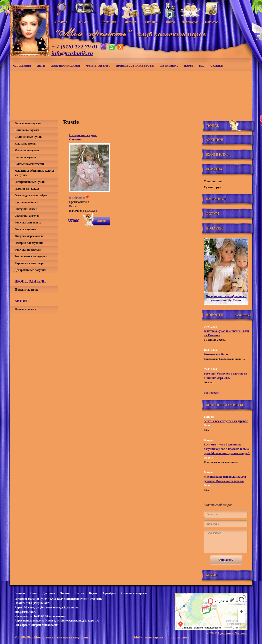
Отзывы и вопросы (134, 593)
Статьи (79, 593)
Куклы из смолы (25, 144)
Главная (20, 593)
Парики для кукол (27, 189)
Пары (188, 66)
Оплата (65, 593)
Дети (41, 66)
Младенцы (22, 66)
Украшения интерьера (29, 263)
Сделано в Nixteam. (233, 633)
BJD (202, 66)
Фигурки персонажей (29, 236)
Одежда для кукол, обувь (31, 195)
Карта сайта (180, 637)
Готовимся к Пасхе (216, 354)
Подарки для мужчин (29, 243)
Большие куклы (25, 157)
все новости (212, 393)
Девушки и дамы (66, 66)
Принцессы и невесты (135, 66)
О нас (34, 593)
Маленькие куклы (27, 150)
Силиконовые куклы (29, 137)
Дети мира (169, 66)
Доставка (49, 593)
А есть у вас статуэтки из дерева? (226, 421)
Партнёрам (109, 593)
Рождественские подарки (31, 256)
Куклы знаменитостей (29, 164)
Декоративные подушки (30, 270)
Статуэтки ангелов (27, 216)
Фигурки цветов (25, 229)
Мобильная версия (148, 637)
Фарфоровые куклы (28, 123)
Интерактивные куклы (30, 182)
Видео (93, 593)
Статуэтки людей (26, 209)
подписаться (243, 315)
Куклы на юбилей (26, 202)
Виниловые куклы (27, 130)
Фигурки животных (28, 222)
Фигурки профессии (28, 250)
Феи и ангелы (98, 66)
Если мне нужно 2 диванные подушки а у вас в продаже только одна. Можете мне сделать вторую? (227, 449)
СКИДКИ (217, 66)
